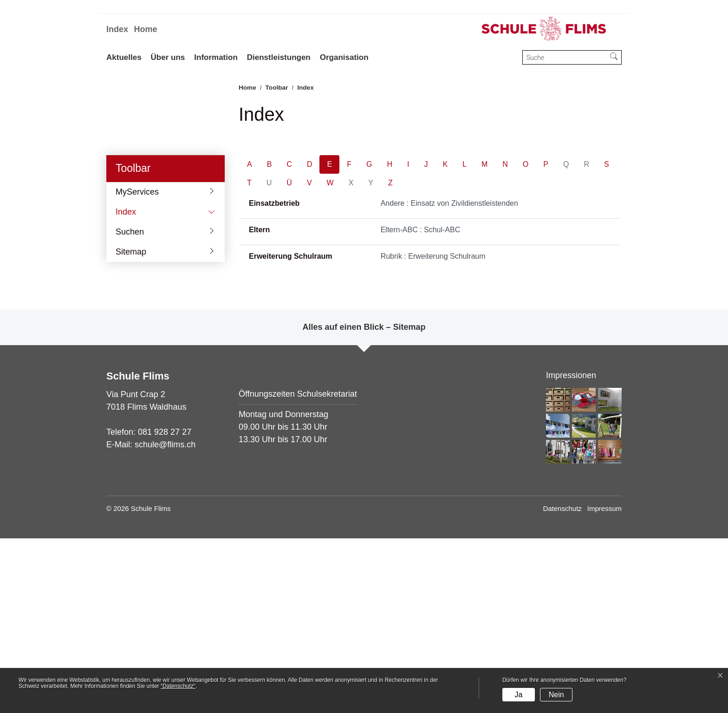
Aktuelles (124, 57)
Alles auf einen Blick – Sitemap (364, 502)
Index (117, 29)
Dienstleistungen (279, 57)
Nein (556, 695)
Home (145, 29)
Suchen (130, 406)
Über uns (168, 57)
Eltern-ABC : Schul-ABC (421, 404)
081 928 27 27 (165, 607)
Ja (518, 695)
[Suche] (565, 57)
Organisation (344, 57)
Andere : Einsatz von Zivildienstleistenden (449, 378)
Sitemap (131, 426)
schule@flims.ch (165, 619)
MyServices (137, 366)
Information (216, 57)
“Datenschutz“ (178, 686)
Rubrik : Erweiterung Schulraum (433, 431)
